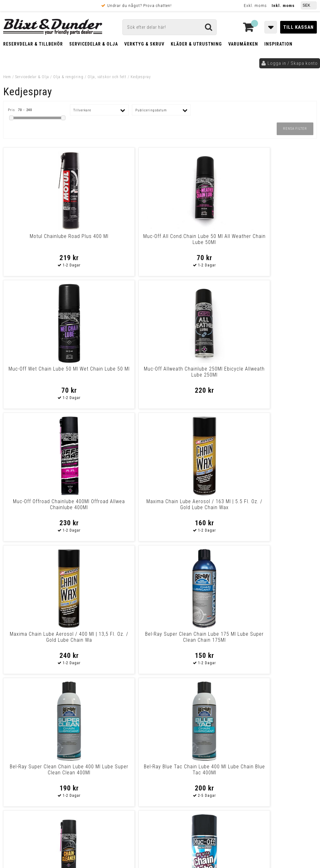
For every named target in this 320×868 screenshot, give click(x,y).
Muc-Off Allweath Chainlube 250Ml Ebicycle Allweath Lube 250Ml (279, 242)
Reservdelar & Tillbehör (33, 44)
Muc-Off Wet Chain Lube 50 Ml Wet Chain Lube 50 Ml (200, 239)
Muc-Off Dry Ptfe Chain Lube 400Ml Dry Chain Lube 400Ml (41, 637)
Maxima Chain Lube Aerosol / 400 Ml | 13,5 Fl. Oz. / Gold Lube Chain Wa (200, 375)
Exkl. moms (255, 6)
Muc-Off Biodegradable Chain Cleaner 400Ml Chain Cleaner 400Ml (200, 507)
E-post (140, 715)
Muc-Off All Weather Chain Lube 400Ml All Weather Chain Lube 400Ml (200, 640)
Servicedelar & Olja (94, 44)
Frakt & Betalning (25, 780)
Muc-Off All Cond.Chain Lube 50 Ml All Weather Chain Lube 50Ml (120, 242)
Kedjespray (141, 77)
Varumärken (243, 44)
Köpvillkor (17, 787)
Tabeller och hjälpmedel (44, 710)
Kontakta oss (280, 723)
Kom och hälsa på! (105, 747)
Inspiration (278, 44)
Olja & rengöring (68, 77)
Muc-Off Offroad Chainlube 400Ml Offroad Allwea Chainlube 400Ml (41, 375)
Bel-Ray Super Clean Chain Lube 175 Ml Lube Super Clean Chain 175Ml (279, 375)
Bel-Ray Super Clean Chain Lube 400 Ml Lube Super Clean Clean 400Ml (41, 507)
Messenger (173, 715)
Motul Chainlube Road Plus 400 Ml (41, 239)
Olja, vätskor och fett (107, 77)
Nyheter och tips (44, 726)
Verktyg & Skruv (144, 44)
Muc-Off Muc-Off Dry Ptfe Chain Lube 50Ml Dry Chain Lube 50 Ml (279, 507)
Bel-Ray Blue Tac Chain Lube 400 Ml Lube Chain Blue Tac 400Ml (120, 507)
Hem (7, 77)
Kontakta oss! (103, 707)
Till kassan (298, 27)
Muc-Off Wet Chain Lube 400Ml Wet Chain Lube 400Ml (120, 637)
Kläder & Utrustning (196, 44)
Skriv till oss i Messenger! (232, 710)
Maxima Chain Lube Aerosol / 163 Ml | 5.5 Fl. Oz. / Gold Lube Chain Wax (120, 375)
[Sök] (169, 27)
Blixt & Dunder (281, 715)
